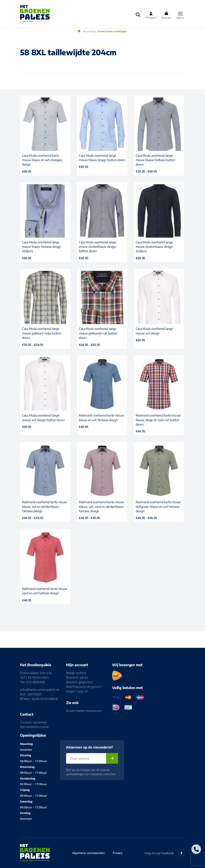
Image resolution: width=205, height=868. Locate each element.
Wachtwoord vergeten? (84, 687)
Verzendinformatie (34, 727)
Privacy (118, 853)
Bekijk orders (76, 673)
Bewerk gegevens (79, 682)
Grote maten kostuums (84, 711)
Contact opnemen (34, 722)
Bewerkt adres (77, 677)
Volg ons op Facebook (165, 853)
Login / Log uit (77, 691)
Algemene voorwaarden (88, 853)
